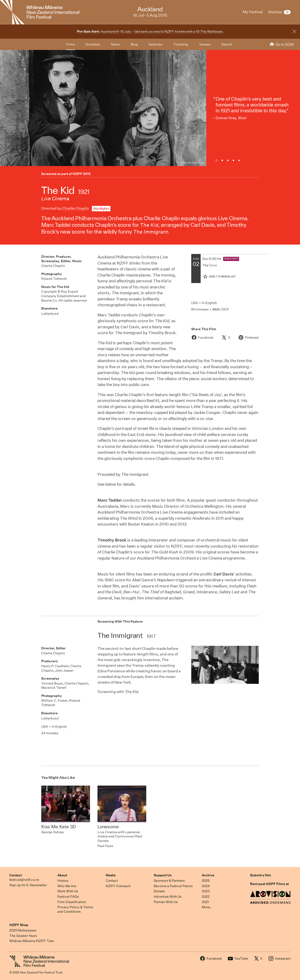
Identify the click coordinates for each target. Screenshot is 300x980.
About (62, 875)
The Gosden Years (23, 936)
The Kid (131, 692)
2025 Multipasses (23, 930)
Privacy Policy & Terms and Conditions (75, 909)
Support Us (163, 875)
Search (227, 44)
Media (111, 875)
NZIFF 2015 (82, 174)
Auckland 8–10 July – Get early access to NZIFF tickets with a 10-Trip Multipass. (150, 31)
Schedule (93, 44)
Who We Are (67, 886)
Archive (208, 875)
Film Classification (72, 902)
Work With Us (68, 891)
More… (207, 907)
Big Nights (101, 209)
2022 (206, 897)
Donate (159, 891)
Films (70, 44)
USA (195, 303)
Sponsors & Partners (169, 881)
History (63, 881)
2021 (205, 902)
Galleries (155, 44)
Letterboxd (50, 314)
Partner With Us (166, 902)
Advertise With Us (168, 897)
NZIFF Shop (19, 925)
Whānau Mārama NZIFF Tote (32, 941)
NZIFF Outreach (118, 886)
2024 (206, 886)
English (211, 303)
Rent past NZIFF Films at (269, 884)
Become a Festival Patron (173, 886)
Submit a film (261, 875)
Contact (16, 875)
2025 (206, 881)
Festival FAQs (68, 897)
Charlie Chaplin (76, 208)
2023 (206, 891)
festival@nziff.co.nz (24, 880)
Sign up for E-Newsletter (28, 885)
